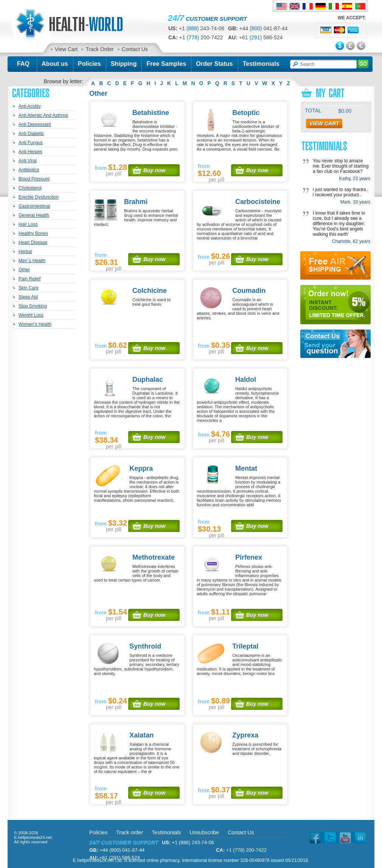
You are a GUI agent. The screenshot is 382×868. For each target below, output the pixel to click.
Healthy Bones (33, 233)
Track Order (99, 49)
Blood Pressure (34, 179)
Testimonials (261, 64)
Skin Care (29, 288)
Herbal (25, 252)
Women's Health (35, 324)
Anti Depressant (35, 124)
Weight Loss (31, 315)
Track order (130, 832)
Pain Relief (30, 279)
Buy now (154, 170)
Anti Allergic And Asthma (43, 115)
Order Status (214, 64)
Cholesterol (30, 188)
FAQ (23, 64)
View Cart (66, 49)
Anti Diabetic (31, 134)
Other (24, 270)
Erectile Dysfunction (39, 197)
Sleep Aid (28, 297)
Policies (89, 64)
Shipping (124, 64)
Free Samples (166, 64)
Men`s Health (32, 261)
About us (55, 64)
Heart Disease (33, 243)
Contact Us (135, 49)
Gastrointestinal (34, 206)
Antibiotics (29, 170)
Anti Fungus (31, 143)
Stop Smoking (33, 306)
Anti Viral (28, 161)
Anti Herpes (30, 152)
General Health (34, 215)
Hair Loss (28, 224)
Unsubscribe (204, 832)
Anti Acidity (30, 106)
